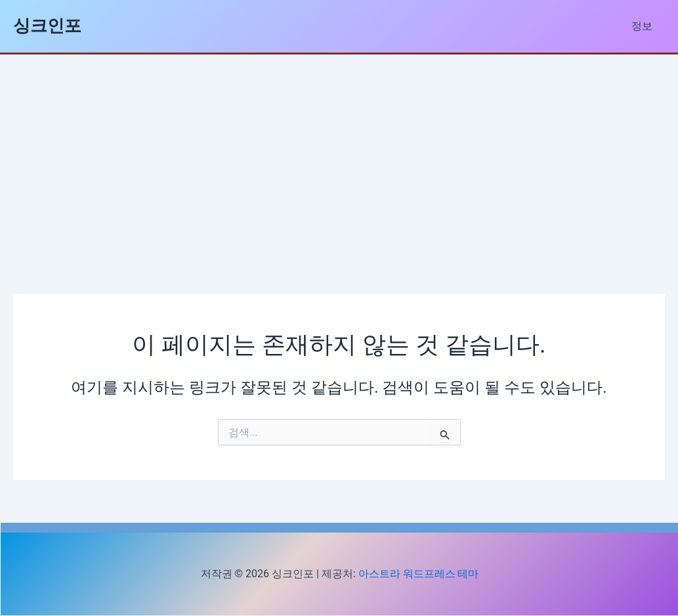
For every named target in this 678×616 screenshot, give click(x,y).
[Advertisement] (339, 153)
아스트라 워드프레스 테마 (419, 574)
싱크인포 (47, 26)
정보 (644, 26)
